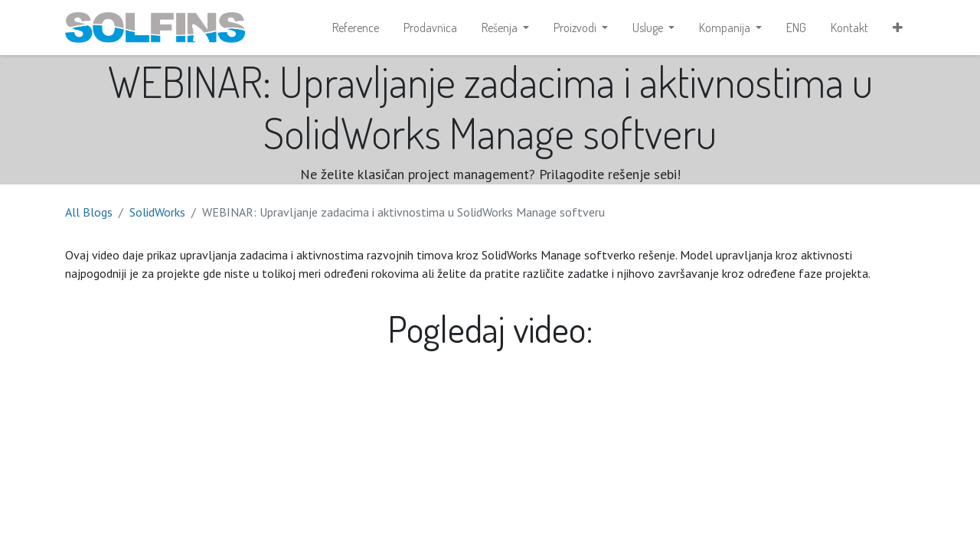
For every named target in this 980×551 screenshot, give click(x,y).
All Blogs (89, 212)
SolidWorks (157, 212)
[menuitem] (356, 28)
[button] (898, 28)
